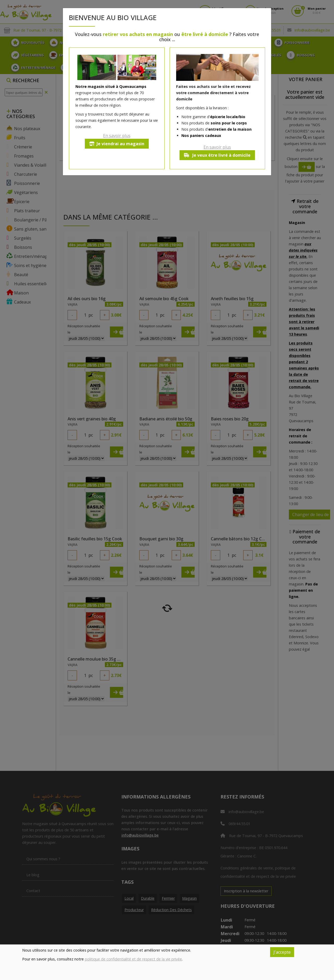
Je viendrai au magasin (117, 144)
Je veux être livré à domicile (217, 155)
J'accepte (282, 952)
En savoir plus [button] (117, 136)
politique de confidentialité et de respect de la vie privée (133, 959)
